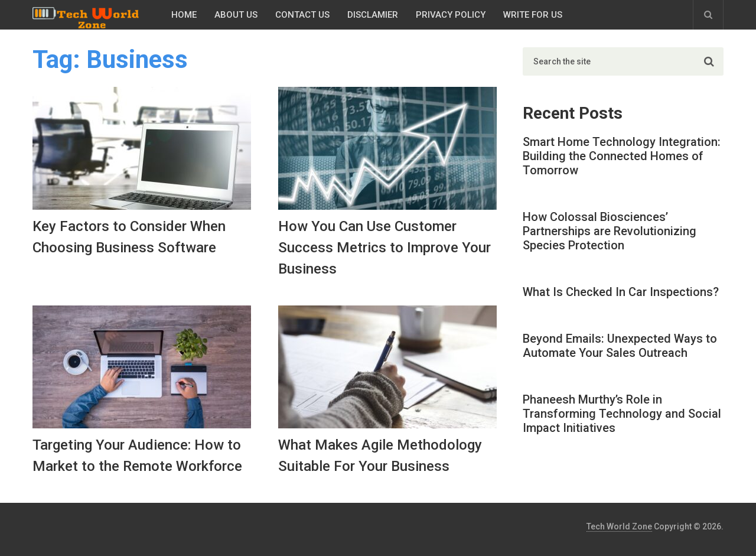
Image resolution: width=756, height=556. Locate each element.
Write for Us (533, 15)
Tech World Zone (619, 526)
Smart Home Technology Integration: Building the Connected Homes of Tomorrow (622, 156)
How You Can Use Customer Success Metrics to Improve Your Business (384, 248)
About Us (236, 15)
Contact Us (302, 15)
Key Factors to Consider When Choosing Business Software (129, 237)
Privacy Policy (451, 15)
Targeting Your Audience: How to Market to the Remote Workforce (137, 456)
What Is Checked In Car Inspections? (621, 292)
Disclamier (373, 15)
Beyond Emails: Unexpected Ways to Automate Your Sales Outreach (620, 346)
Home (184, 15)
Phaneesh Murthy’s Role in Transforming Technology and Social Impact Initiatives (622, 414)
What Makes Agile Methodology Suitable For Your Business (380, 456)
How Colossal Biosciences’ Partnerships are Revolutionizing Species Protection (610, 231)
